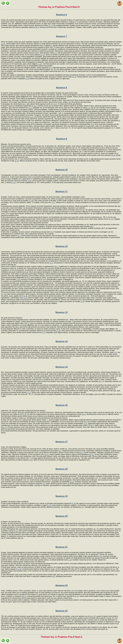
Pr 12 (49, 505)
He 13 (74, 77)
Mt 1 (24, 104)
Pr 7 (83, 507)
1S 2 (54, 202)
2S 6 (108, 110)
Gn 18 (43, 55)
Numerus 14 (62, 341)
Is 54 (29, 181)
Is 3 (56, 53)
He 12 (91, 454)
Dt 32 (26, 272)
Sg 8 (92, 226)
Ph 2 (55, 104)
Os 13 (111, 219)
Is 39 (27, 79)
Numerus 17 (62, 442)
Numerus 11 (62, 192)
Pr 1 (19, 236)
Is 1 (90, 26)
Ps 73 (51, 26)
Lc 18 (68, 102)
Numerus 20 (62, 516)
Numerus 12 (62, 246)
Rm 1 (56, 267)
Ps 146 (31, 201)
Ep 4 (82, 453)
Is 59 (31, 460)
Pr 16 (16, 531)
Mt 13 (37, 27)
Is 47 (85, 424)
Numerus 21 (62, 547)
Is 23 (25, 298)
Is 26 (70, 560)
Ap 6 (32, 122)
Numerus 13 (62, 312)
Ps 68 (59, 331)
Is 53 (100, 556)
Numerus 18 (62, 469)
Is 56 (54, 210)
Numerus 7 (61, 36)
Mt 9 (50, 45)
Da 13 (84, 414)
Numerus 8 (61, 88)
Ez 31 (3, 44)
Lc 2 (89, 108)
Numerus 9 (61, 139)
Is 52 (94, 616)
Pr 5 (52, 232)
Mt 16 (113, 155)
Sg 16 (17, 161)
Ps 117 (13, 182)
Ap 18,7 (91, 425)
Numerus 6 (61, 15)
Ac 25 (25, 296)
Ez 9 (54, 576)
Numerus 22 (62, 585)
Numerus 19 (62, 496)
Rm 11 (24, 596)
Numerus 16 (62, 405)
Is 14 (51, 263)
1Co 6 (47, 454)
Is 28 (83, 301)
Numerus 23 (62, 611)
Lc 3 (4, 427)
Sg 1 (35, 106)
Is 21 (31, 117)
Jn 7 (30, 108)
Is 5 (116, 352)
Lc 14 (40, 64)
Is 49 (20, 569)
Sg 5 (93, 124)
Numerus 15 (62, 367)
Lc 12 (29, 392)
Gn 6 (74, 22)
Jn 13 (77, 596)
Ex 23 (72, 482)
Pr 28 (24, 414)
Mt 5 (29, 278)
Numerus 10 (62, 170)
